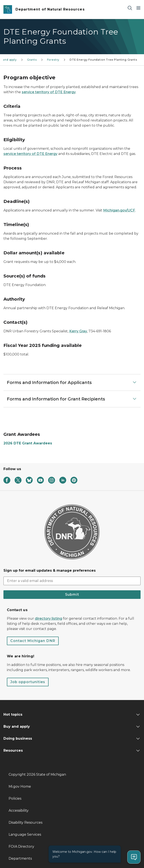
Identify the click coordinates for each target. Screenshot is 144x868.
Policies (15, 798)
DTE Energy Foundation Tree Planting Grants (103, 60)
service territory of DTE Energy (49, 92)
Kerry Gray (78, 331)
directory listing (48, 618)
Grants (32, 60)
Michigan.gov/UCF (119, 210)
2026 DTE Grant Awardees (28, 443)
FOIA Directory (21, 846)
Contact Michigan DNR (33, 641)
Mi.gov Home (20, 786)
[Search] (130, 8)
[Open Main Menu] (138, 8)
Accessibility (19, 810)
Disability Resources (25, 822)
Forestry (53, 60)
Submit (72, 594)
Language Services (25, 834)
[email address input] (72, 581)
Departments (20, 858)
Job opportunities (28, 682)
